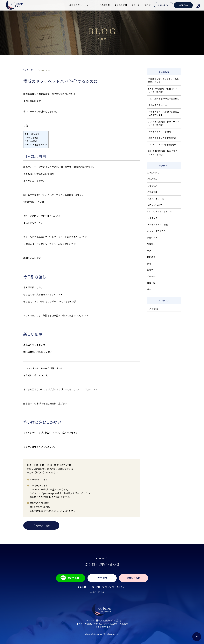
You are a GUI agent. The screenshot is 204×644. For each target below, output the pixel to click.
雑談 (149, 289)
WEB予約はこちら (38, 479)
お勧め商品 (152, 179)
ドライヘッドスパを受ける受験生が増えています (164, 113)
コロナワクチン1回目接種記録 (162, 145)
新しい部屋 (31, 141)
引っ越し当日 (32, 134)
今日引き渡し (32, 137)
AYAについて (153, 173)
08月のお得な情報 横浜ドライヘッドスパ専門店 (164, 153)
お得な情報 (152, 192)
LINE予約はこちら (39, 485)
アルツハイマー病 (155, 199)
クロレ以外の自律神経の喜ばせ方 (164, 99)
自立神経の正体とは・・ (160, 105)
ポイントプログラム (156, 231)
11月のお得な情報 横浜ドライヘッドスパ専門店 (164, 123)
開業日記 (151, 283)
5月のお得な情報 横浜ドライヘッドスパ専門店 (163, 90)
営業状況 (151, 244)
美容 (149, 263)
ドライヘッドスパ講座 (157, 224)
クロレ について (44, 70)
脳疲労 (150, 270)
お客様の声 (152, 186)
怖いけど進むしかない (36, 144)
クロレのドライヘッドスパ (160, 211)
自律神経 (151, 276)
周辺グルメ (152, 237)
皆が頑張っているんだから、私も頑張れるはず (164, 81)
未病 (149, 250)
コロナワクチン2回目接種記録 (162, 138)
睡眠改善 (151, 257)
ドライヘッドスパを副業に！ (162, 132)
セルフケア (152, 218)
